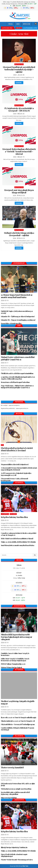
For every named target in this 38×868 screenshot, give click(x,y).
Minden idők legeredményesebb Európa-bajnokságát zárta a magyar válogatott (17, 637)
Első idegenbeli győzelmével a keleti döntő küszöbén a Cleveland (17, 449)
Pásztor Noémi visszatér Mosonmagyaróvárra (17, 860)
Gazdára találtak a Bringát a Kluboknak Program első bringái (17, 729)
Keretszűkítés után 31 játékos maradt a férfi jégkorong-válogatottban (15, 793)
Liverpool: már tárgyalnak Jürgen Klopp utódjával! (19, 191)
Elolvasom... (19, 83)
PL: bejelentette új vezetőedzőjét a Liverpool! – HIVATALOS (19, 109)
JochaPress (5, 514)
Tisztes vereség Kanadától (12, 767)
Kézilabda (13, 514)
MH (2, 445)
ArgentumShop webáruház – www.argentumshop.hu (15, 408)
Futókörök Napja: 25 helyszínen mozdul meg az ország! (17, 312)
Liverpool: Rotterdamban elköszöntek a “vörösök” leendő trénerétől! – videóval (19, 151)
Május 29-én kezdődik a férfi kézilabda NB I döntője (18, 542)
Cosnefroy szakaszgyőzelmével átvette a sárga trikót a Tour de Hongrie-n (19, 534)
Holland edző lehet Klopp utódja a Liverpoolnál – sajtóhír (19, 234)
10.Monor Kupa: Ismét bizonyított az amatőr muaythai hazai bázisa (17, 296)
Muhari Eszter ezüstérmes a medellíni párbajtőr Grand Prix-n (18, 358)
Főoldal (11, 24)
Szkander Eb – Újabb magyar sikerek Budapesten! (18, 316)
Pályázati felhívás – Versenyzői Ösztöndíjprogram (18, 724)
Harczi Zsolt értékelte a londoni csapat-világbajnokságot (14, 855)
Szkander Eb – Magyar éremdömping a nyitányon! (18, 320)
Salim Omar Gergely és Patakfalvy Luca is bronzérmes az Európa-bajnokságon (15, 660)
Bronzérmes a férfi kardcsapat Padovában (15, 382)
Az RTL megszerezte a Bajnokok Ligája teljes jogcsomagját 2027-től (16, 474)
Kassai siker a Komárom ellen (11, 323)
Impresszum (27, 24)
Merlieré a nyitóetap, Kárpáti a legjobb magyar (18, 702)
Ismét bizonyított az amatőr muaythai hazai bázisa (18, 545)
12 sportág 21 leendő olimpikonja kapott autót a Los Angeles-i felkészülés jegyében (18, 378)
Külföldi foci (19, 64)
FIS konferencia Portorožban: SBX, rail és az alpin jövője (18, 784)
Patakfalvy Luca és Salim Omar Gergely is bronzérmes (15, 654)
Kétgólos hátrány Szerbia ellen (14, 517)
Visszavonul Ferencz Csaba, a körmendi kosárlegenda (14, 480)
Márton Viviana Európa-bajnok (11, 667)
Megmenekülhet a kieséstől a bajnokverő (15, 464)
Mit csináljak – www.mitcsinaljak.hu (10, 405)
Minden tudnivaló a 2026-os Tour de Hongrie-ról (18, 721)
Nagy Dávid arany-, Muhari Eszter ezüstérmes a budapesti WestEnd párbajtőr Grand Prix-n (17, 387)
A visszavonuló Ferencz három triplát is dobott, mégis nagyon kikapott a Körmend (19, 469)
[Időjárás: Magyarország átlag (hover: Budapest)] (19, 8)
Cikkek (18, 24)
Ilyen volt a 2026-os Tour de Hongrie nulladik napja (18, 717)
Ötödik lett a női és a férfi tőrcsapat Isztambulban (17, 373)
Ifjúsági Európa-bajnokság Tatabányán (14, 847)
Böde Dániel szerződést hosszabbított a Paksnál (17, 539)
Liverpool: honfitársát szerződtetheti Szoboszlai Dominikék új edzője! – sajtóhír (19, 69)
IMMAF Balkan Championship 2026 (13, 664)
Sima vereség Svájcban (9, 798)
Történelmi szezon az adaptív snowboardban (16, 789)
